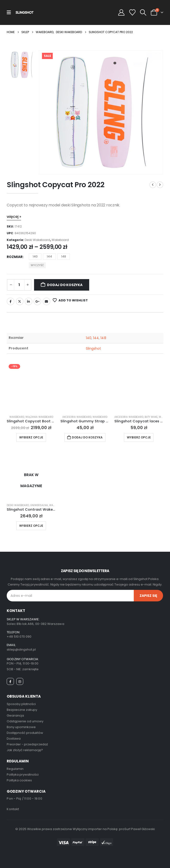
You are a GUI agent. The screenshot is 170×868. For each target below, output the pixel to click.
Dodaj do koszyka (65, 285)
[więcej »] (14, 217)
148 (103, 338)
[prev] (153, 185)
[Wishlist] (132, 12)
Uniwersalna (39, 505)
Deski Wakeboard (37, 240)
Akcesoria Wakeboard (77, 417)
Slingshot (94, 348)
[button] (143, 12)
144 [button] (49, 256)
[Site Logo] (25, 12)
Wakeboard (60, 240)
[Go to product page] (31, 387)
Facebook (11, 301)
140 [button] (35, 256)
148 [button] (64, 256)
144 (96, 338)
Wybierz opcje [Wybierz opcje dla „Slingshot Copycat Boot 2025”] (31, 437)
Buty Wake (151, 417)
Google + (37, 301)
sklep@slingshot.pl (21, 650)
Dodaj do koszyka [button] (87, 437)
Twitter (20, 301)
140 (89, 338)
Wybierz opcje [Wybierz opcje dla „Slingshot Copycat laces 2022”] (139, 437)
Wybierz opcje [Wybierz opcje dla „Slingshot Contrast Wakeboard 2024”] (31, 526)
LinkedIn (29, 301)
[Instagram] (20, 681)
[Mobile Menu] (9, 12)
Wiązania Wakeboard (39, 417)
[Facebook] (10, 681)
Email (47, 301)
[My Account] (121, 12)
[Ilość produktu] (19, 285)
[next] (160, 185)
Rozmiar (15, 257)
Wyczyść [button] (37, 265)
